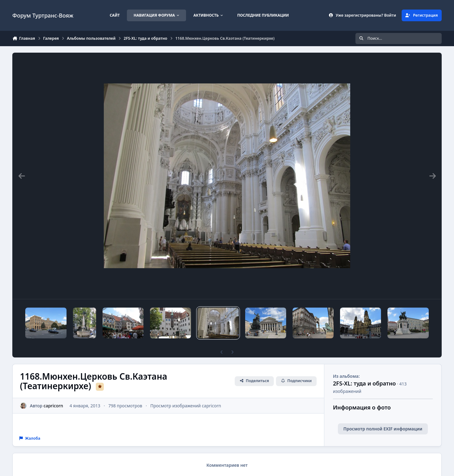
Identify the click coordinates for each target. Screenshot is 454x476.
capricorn (53, 406)
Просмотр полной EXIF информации (383, 429)
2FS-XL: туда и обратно (364, 383)
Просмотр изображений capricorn (186, 406)
